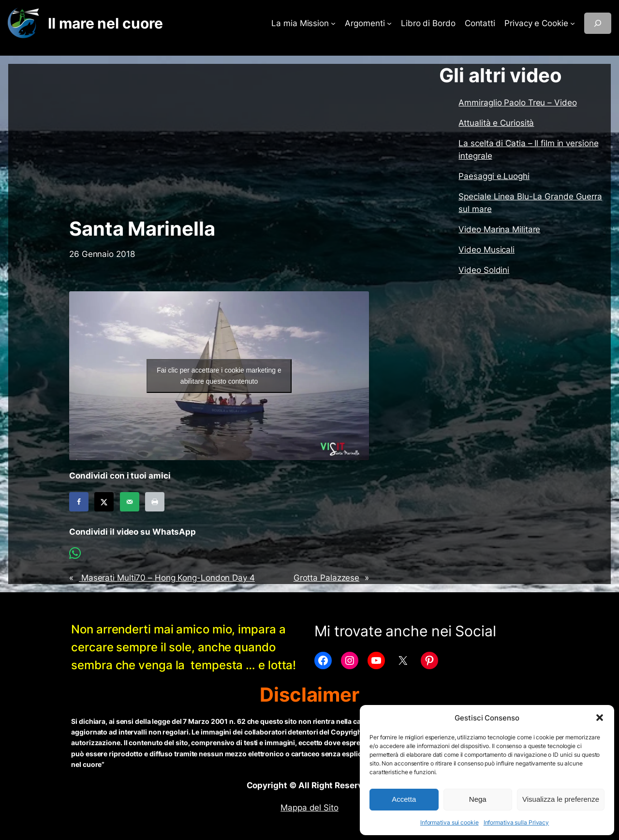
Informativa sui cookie (450, 822)
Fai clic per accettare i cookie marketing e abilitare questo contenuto (219, 376)
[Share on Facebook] (79, 502)
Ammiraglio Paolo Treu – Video (517, 103)
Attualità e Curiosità (496, 123)
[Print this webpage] (155, 502)
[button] (600, 718)
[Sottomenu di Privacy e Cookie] (573, 23)
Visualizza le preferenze (561, 799)
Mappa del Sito (309, 808)
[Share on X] (104, 502)
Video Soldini (484, 270)
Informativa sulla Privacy (516, 822)
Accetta (404, 799)
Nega (478, 799)
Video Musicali (486, 250)
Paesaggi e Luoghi (494, 176)
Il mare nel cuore (105, 23)
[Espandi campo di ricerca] (598, 23)
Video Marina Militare (499, 229)
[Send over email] (130, 502)
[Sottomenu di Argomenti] (389, 23)
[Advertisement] (219, 141)
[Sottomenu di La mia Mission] (333, 23)
